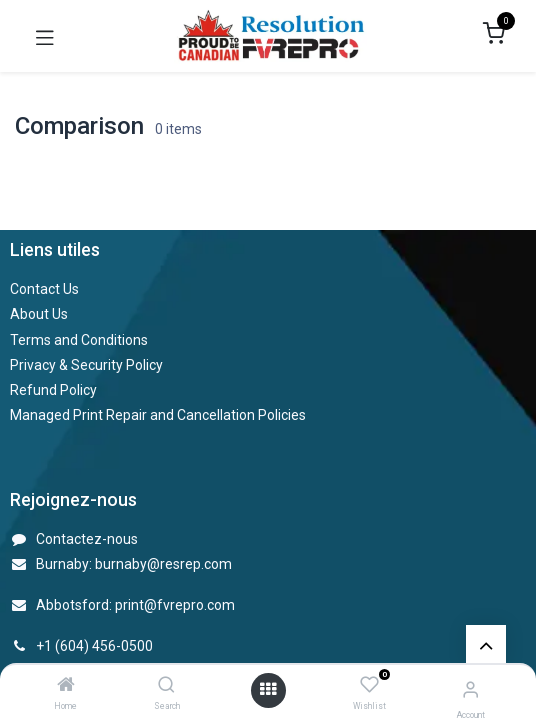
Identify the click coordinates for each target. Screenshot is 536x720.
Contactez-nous (87, 539)
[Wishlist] (369, 686)
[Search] (166, 686)
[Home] (66, 686)
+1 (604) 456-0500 (94, 646)
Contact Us (44, 289)
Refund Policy (53, 390)
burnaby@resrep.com (163, 564)
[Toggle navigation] (45, 36)
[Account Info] (470, 689)
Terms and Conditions (79, 340)
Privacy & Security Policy (86, 365)
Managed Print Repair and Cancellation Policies (158, 415)
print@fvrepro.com (175, 605)
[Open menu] (268, 690)
